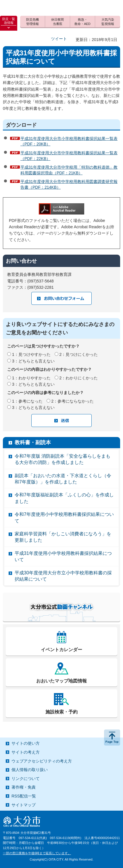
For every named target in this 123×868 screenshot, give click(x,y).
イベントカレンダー (61, 650)
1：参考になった (27, 401)
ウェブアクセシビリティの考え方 (42, 761)
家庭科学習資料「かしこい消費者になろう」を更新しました (63, 537)
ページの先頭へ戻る (112, 738)
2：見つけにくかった (79, 354)
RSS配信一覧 (24, 796)
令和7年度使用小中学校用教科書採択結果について (64, 517)
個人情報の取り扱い (30, 770)
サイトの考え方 (26, 752)
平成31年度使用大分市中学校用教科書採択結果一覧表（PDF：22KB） (69, 156)
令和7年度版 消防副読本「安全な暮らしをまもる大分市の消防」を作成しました (63, 459)
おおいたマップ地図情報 (61, 681)
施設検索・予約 (61, 712)
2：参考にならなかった (73, 401)
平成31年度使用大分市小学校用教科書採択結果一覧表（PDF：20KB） (69, 141)
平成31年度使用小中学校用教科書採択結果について (63, 556)
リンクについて (26, 779)
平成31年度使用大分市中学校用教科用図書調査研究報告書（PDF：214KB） (69, 184)
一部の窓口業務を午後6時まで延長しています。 (37, 853)
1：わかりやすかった (31, 378)
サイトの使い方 (26, 743)
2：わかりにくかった (79, 378)
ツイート (59, 39)
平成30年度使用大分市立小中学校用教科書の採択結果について (63, 576)
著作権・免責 (24, 787)
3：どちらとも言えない (33, 361)
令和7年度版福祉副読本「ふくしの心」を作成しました (64, 498)
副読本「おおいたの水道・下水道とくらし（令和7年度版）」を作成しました (63, 479)
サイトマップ (24, 805)
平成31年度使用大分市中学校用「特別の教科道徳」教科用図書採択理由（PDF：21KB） (69, 170)
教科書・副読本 (33, 442)
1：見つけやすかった (31, 354)
